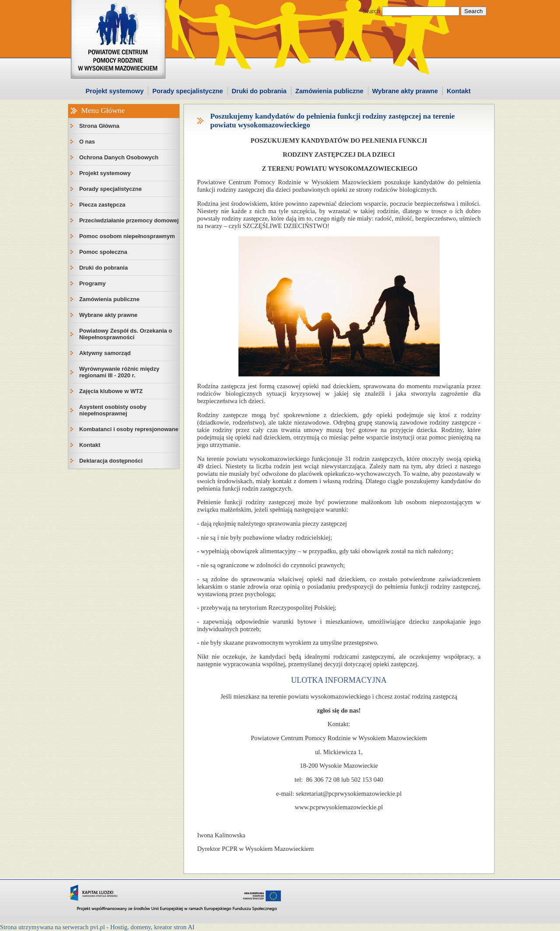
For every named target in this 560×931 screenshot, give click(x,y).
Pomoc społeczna (103, 252)
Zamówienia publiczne (329, 91)
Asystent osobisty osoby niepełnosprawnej (113, 410)
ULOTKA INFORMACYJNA (339, 680)
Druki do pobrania (259, 91)
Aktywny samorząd (105, 353)
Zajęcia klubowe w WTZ (111, 391)
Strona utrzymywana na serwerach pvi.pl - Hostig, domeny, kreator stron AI (97, 927)
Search (371, 11)
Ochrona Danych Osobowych (119, 157)
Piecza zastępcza (102, 205)
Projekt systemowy (115, 91)
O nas (87, 142)
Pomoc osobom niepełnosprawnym (127, 236)
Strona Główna (99, 126)
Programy (93, 283)
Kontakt (459, 91)
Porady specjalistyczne (187, 91)
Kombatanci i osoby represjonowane (129, 429)
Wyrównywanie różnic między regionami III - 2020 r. (119, 372)
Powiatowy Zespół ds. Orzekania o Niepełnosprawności (126, 334)
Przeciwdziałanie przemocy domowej (129, 220)
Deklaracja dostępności (111, 461)
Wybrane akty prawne (405, 91)
